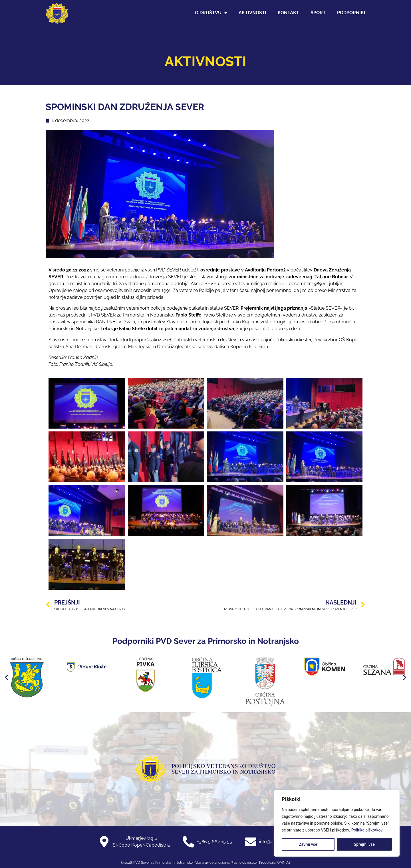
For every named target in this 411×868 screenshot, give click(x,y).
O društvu (211, 13)
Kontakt (288, 13)
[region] (337, 823)
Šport (318, 13)
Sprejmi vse (364, 844)
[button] (6, 677)
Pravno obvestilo (243, 863)
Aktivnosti (252, 13)
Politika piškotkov (367, 830)
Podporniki (351, 13)
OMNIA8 (284, 863)
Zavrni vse (308, 844)
